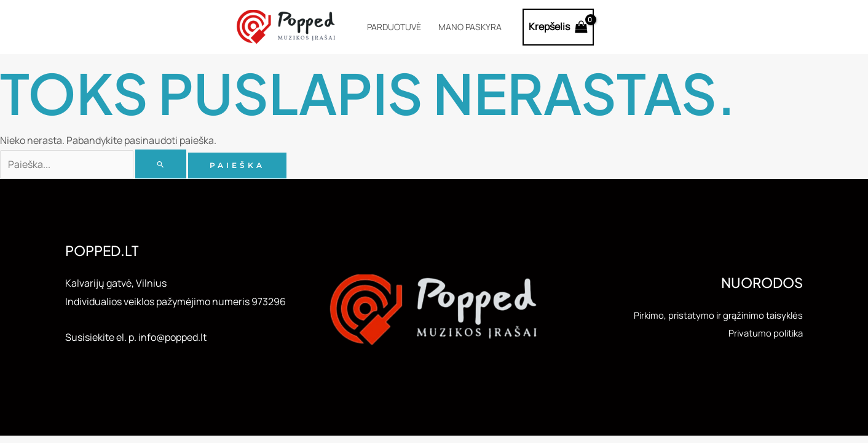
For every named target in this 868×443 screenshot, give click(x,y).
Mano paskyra (470, 27)
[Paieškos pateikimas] (161, 164)
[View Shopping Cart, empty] (558, 27)
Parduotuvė (394, 27)
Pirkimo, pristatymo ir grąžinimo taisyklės (712, 315)
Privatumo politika (762, 333)
